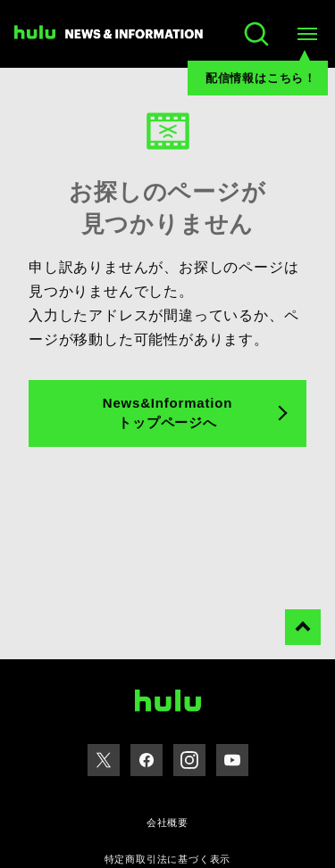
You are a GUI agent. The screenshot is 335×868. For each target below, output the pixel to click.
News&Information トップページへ (167, 413)
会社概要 (167, 823)
